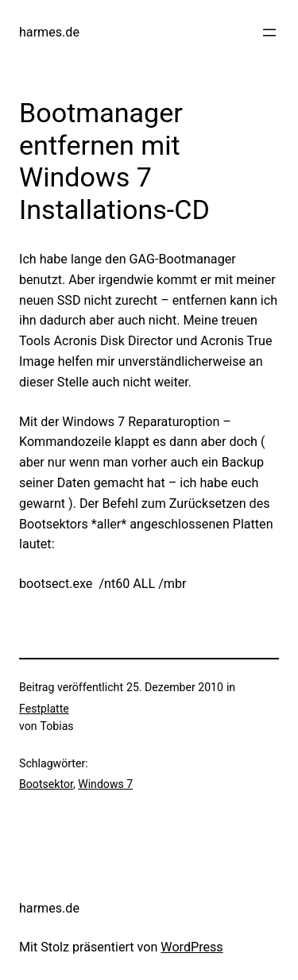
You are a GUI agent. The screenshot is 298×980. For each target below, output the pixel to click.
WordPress (192, 947)
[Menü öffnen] (269, 33)
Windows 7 (105, 784)
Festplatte (44, 709)
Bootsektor (46, 784)
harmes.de (49, 32)
